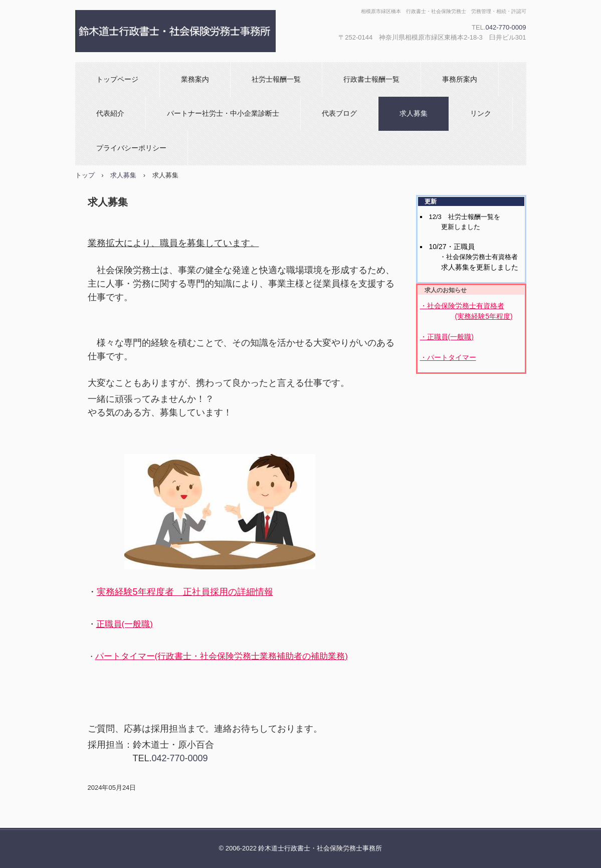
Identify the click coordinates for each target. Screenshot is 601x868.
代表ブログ (339, 113)
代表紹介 (110, 113)
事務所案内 (460, 79)
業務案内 (195, 79)
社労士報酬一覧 (276, 79)
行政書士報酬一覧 (371, 79)
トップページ (117, 79)
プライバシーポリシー (131, 148)
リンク (481, 113)
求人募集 (414, 113)
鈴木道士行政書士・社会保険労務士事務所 (183, 31)
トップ (85, 175)
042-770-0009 (506, 27)
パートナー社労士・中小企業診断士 (223, 113)
